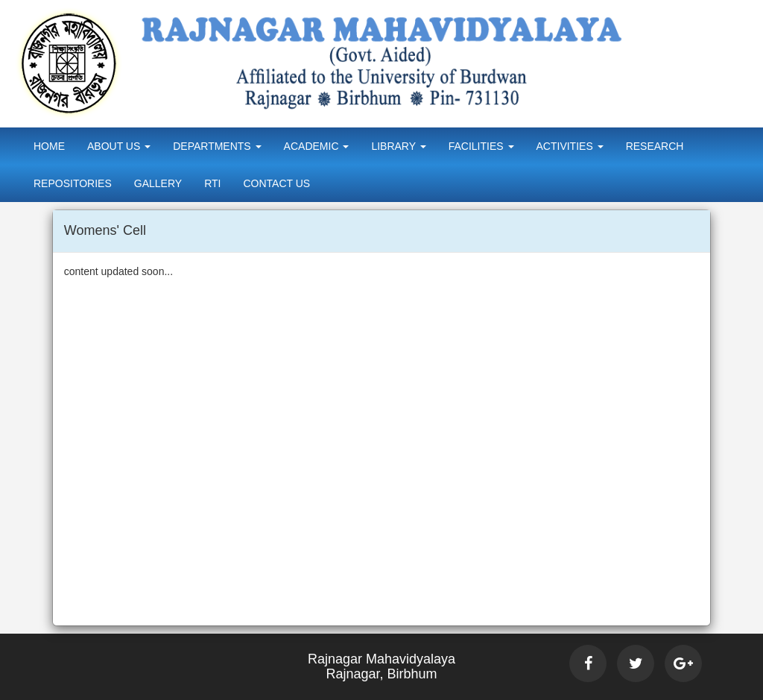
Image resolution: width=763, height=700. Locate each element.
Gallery (158, 183)
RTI (212, 183)
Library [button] (398, 146)
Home (49, 146)
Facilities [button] (481, 146)
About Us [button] (119, 146)
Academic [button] (317, 146)
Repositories (73, 183)
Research (655, 146)
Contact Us (276, 183)
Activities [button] (570, 146)
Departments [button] (217, 146)
